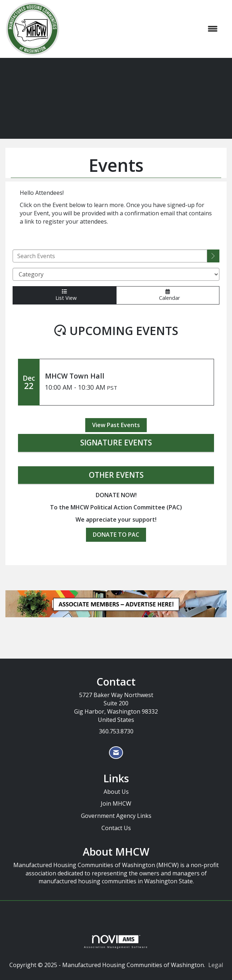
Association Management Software (116, 942)
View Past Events (116, 425)
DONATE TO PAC (116, 535)
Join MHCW (116, 803)
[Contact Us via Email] (116, 753)
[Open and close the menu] (142, 29)
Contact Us (116, 828)
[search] (213, 256)
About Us (116, 792)
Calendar (168, 295)
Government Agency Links (116, 816)
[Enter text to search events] (110, 256)
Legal (216, 965)
